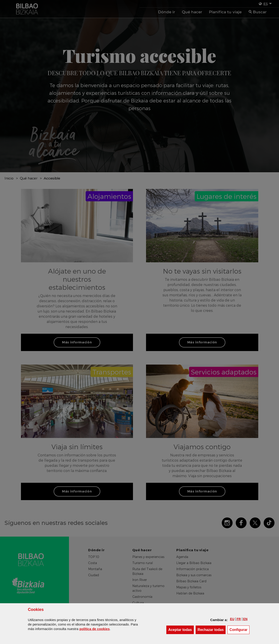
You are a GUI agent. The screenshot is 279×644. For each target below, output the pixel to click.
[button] (232, 619)
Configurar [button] (239, 629)
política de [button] (94, 629)
